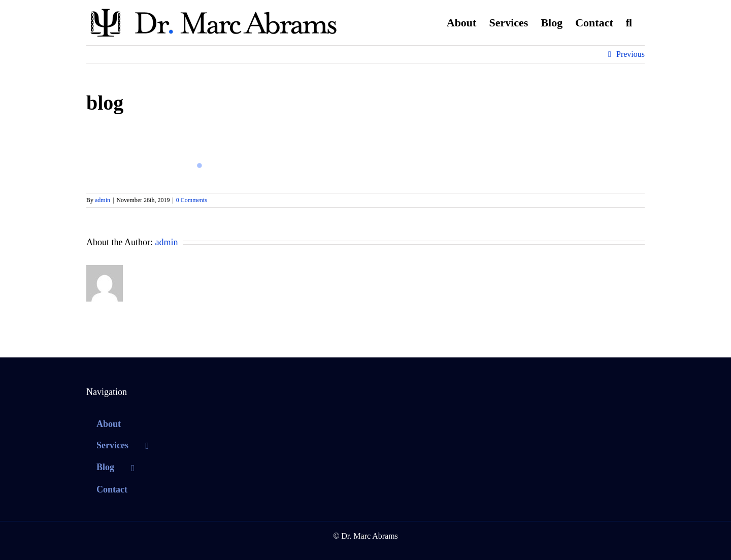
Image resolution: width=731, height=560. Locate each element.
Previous (630, 54)
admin (103, 200)
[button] (629, 23)
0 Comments (192, 200)
